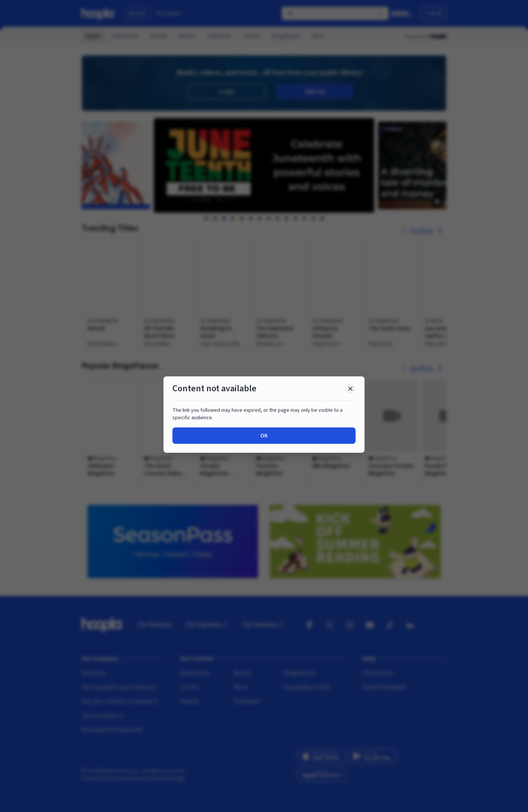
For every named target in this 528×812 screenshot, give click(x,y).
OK (264, 436)
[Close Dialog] (350, 389)
